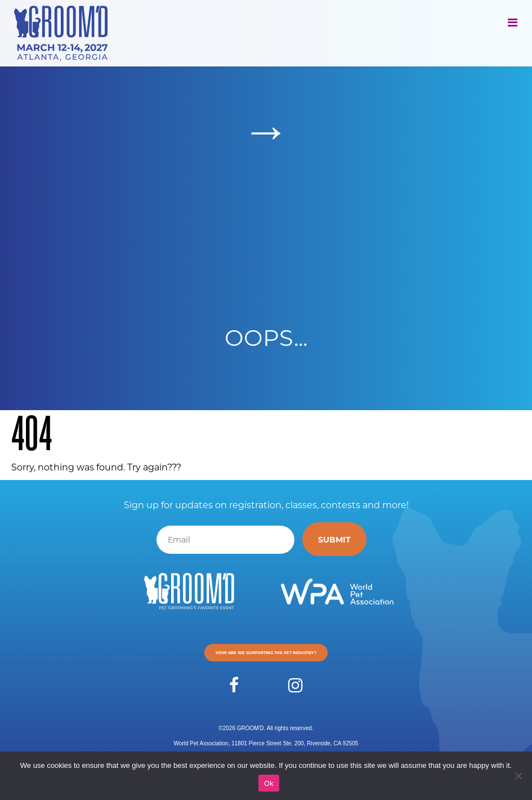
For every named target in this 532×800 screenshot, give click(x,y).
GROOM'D (251, 728)
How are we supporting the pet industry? (266, 652)
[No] (518, 776)
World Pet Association (201, 743)
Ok (269, 783)
